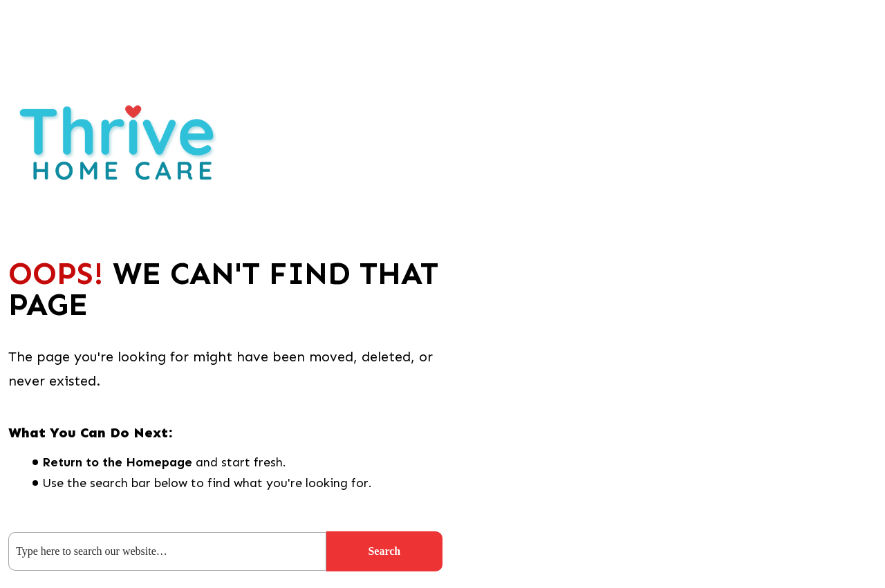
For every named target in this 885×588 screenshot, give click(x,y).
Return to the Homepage (117, 462)
